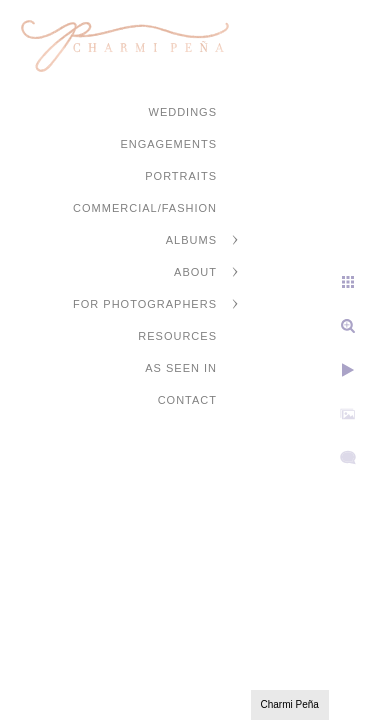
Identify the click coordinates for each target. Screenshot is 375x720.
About (195, 272)
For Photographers (145, 304)
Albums (191, 240)
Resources (177, 336)
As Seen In (181, 368)
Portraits (181, 176)
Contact (187, 400)
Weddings (183, 112)
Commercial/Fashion (145, 208)
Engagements (168, 144)
